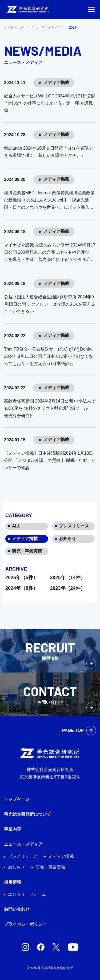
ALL (16, 526)
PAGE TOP (73, 730)
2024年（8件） (22, 588)
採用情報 (13, 882)
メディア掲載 (25, 539)
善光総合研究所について (27, 814)
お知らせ (67, 539)
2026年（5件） (22, 578)
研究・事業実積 (27, 551)
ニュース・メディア (46, 27)
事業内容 (13, 829)
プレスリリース (74, 526)
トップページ (14, 27)
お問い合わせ (17, 909)
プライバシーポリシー (25, 924)
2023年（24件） (68, 588)
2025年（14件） (68, 578)
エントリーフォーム (27, 894)
